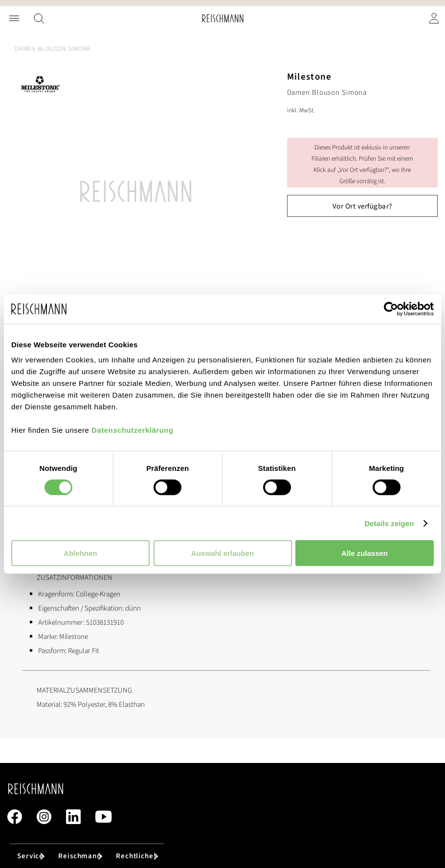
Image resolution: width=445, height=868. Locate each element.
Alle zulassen (365, 553)
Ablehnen (80, 553)
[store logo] (223, 18)
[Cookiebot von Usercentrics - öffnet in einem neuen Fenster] (391, 309)
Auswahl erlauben (222, 553)
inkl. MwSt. (301, 110)
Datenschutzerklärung (133, 430)
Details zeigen (389, 523)
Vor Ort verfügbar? (362, 206)
